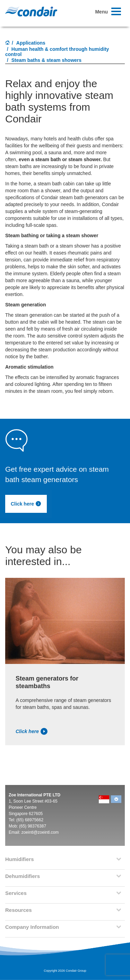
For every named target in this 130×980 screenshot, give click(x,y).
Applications (31, 43)
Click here (26, 504)
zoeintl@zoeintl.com (40, 832)
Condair (31, 11)
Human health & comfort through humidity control (57, 52)
